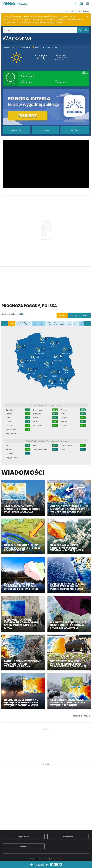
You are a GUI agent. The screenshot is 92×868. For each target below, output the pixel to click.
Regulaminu (61, 859)
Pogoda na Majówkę (75, 130)
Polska (62, 315)
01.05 (76, 323)
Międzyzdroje (66, 445)
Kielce (63, 414)
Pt (27, 323)
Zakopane (10, 453)
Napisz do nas (24, 837)
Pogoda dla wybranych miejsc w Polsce (46, 441)
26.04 (42, 323)
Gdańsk (9, 414)
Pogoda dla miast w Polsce (46, 405)
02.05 (83, 323)
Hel (7, 445)
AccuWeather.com (83, 11)
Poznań (36, 422)
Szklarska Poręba (40, 449)
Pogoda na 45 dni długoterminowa (45, 130)
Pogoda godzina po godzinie (16, 130)
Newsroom (68, 837)
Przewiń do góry (81, 716)
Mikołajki (9, 449)
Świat (86, 315)
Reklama (24, 846)
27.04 (49, 323)
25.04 (35, 323)
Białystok (9, 410)
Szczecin (9, 426)
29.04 (62, 323)
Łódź (8, 418)
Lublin (36, 418)
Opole (8, 422)
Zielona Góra (11, 429)
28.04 (55, 323)
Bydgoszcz (38, 410)
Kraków (64, 410)
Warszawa (37, 426)
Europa (74, 315)
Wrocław (64, 426)
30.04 (69, 323)
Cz (19, 323)
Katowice (37, 414)
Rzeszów (64, 422)
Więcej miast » (11, 434)
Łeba (35, 445)
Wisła (63, 449)
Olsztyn (64, 418)
